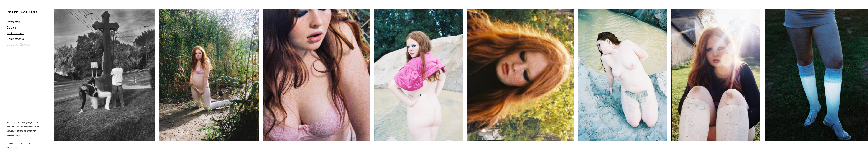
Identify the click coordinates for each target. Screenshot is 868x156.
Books (11, 27)
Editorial (15, 33)
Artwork (13, 22)
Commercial (16, 39)
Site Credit (14, 147)
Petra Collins (22, 12)
